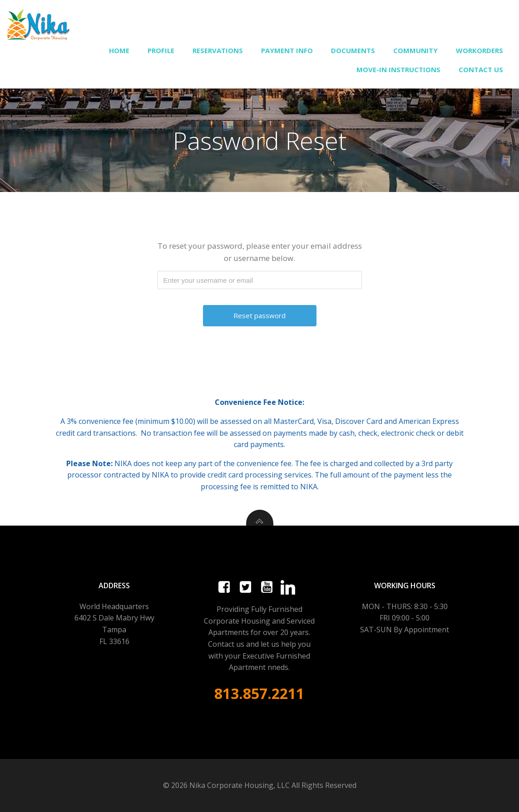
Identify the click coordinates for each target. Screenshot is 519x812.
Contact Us (481, 69)
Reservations (218, 50)
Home (119, 50)
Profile (161, 50)
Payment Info (287, 50)
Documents (353, 50)
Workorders (479, 50)
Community (415, 50)
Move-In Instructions (398, 69)
